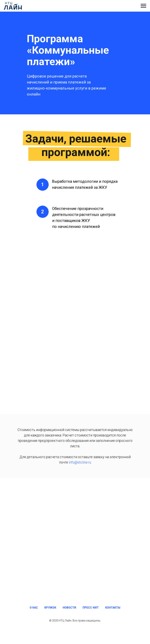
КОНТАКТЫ (113, 608)
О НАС (34, 608)
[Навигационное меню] (143, 6)
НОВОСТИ (69, 608)
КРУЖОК (50, 608)
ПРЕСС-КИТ (91, 608)
